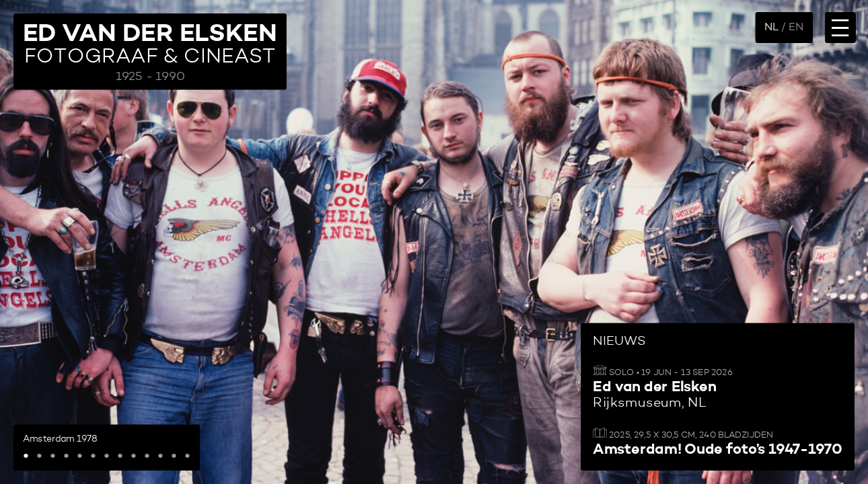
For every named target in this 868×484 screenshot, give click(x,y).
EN (796, 27)
